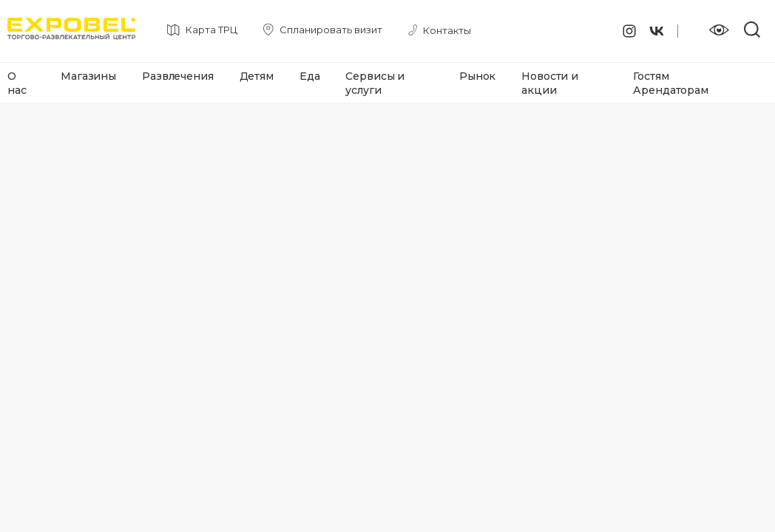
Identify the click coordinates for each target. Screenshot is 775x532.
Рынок (477, 76)
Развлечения (177, 76)
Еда (310, 76)
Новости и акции (550, 83)
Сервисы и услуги (375, 83)
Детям (257, 76)
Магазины (88, 76)
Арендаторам (670, 90)
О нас (17, 83)
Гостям (651, 76)
